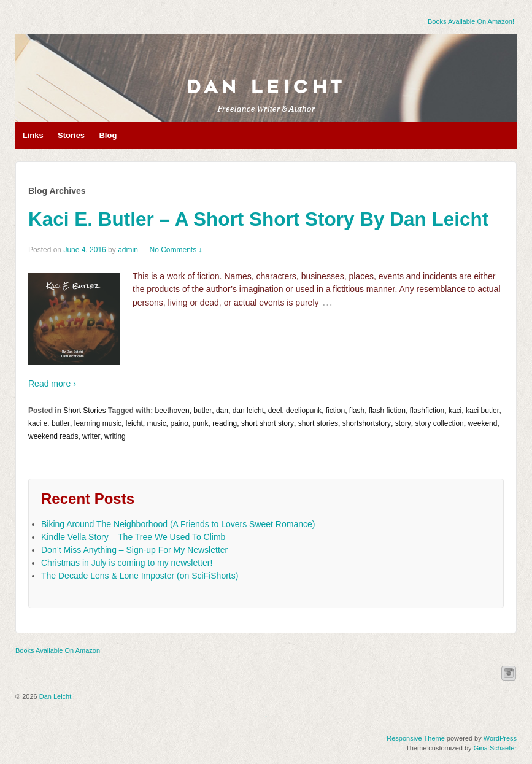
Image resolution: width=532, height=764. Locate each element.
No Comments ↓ (176, 250)
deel (275, 411)
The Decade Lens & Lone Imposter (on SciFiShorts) (140, 576)
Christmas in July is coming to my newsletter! (127, 563)
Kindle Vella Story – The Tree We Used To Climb (133, 537)
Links (33, 135)
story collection (439, 423)
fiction (335, 411)
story (403, 423)
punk (201, 423)
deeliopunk (304, 411)
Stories (71, 135)
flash (357, 411)
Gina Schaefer (495, 748)
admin (128, 250)
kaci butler (483, 411)
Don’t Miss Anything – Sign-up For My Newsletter (134, 550)
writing (115, 436)
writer (91, 436)
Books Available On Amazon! (471, 21)
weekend (482, 423)
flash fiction (387, 411)
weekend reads (53, 436)
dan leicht (248, 411)
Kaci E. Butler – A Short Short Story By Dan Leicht (258, 219)
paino (179, 423)
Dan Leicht (266, 87)
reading (225, 423)
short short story (268, 423)
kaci (455, 411)
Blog (108, 135)
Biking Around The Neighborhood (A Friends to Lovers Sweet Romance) (178, 524)
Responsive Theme (416, 738)
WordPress (500, 738)
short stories (318, 423)
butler (202, 411)
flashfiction (427, 411)
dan (222, 411)
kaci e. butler (49, 423)
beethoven (172, 411)
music (156, 423)
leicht (134, 423)
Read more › (52, 384)
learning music (98, 423)
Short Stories (84, 411)
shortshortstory (367, 423)
